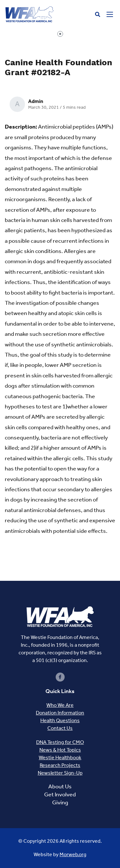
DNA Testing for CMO (60, 742)
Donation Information (60, 713)
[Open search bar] (98, 15)
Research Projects (60, 765)
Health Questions (60, 720)
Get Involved (60, 794)
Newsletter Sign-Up (60, 773)
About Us (60, 786)
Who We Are (60, 705)
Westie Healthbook (60, 758)
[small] (60, 677)
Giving (60, 802)
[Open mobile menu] (110, 14)
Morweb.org (73, 854)
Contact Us (60, 728)
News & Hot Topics (60, 750)
